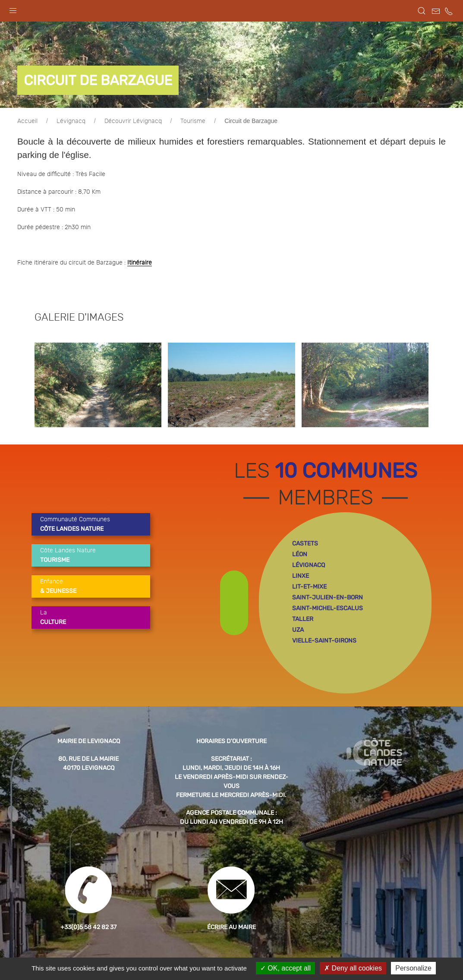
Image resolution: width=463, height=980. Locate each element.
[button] (13, 9)
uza (298, 630)
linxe (301, 576)
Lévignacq (71, 121)
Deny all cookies (353, 968)
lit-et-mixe (309, 587)
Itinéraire (140, 263)
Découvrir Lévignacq (133, 121)
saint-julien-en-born (328, 597)
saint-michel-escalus (328, 608)
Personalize (413, 968)
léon (300, 554)
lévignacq (309, 565)
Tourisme (193, 121)
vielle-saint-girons (324, 641)
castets (305, 544)
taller (303, 619)
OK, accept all (285, 968)
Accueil (27, 121)
